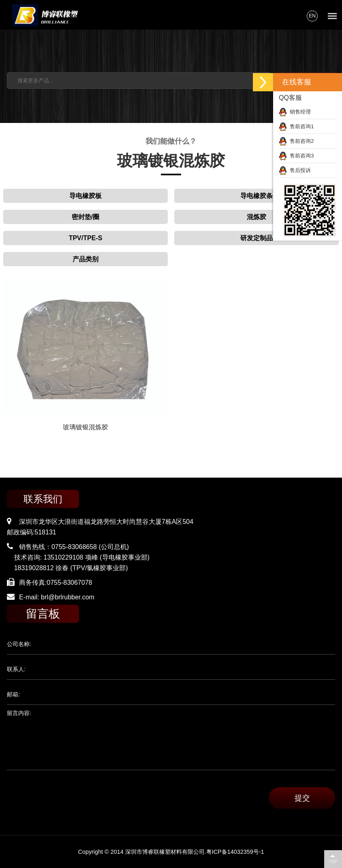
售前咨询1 (296, 126)
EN (312, 16)
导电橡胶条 (256, 196)
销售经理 (295, 112)
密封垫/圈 (85, 217)
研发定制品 (256, 238)
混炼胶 (256, 217)
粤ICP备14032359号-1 (235, 852)
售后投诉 (295, 170)
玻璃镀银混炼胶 (85, 427)
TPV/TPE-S (86, 238)
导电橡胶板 (85, 196)
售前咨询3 (296, 156)
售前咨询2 (296, 141)
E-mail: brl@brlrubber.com (57, 597)
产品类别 (85, 259)
